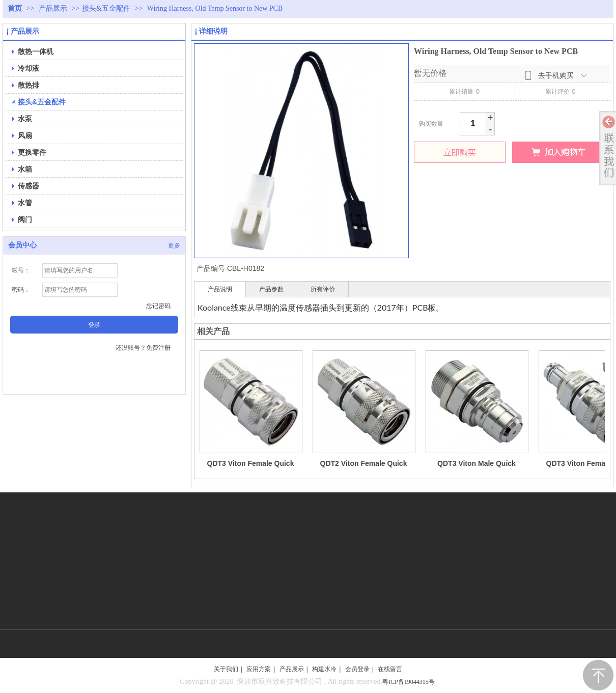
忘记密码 (158, 306)
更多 (174, 245)
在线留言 (390, 669)
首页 (15, 8)
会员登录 (357, 669)
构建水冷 (324, 669)
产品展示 (54, 8)
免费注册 (158, 348)
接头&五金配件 (106, 8)
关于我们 (226, 669)
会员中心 (22, 245)
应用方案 (259, 669)
